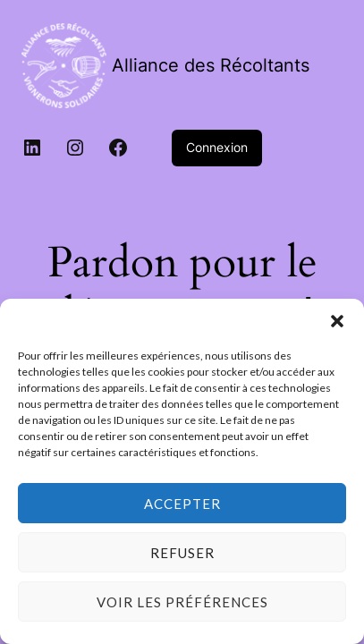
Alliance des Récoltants (211, 65)
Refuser (182, 553)
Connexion (217, 147)
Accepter (182, 504)
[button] (337, 321)
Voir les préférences (182, 602)
